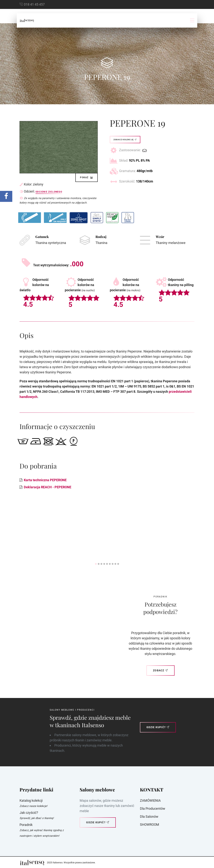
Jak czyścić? (29, 813)
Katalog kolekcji (31, 800)
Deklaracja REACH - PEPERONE (48, 487)
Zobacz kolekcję (125, 140)
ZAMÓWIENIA (150, 800)
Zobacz (160, 670)
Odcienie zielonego (49, 192)
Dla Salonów (149, 817)
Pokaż (87, 177)
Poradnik (26, 825)
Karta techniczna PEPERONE (45, 480)
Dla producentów (153, 809)
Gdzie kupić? (158, 727)
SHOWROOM (150, 825)
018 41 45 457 (34, 4)
